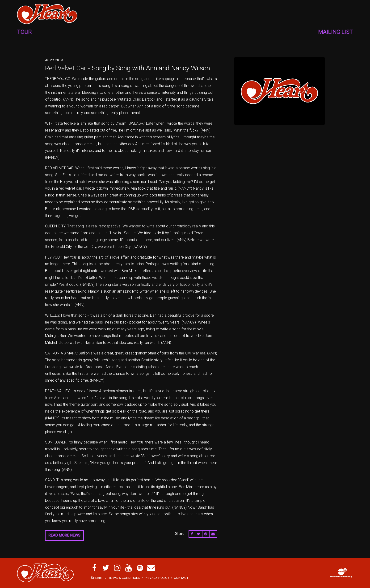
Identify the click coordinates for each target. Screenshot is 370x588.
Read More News (64, 535)
